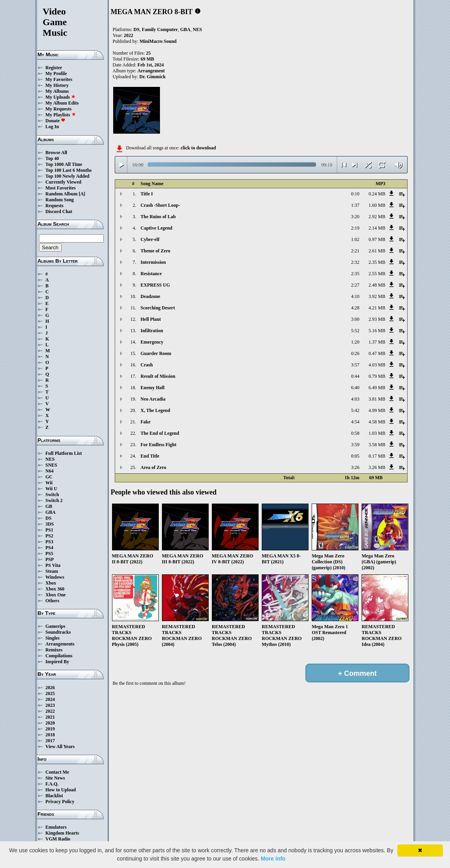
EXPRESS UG (155, 285)
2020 (50, 723)
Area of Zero (154, 467)
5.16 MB (377, 331)
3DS (50, 524)
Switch (52, 495)
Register (54, 68)
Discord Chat (59, 211)
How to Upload (61, 790)
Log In (52, 127)
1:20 (355, 342)
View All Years (60, 747)
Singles (53, 638)
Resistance (151, 274)
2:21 (355, 251)
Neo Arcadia (153, 399)
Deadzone (151, 296)
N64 (50, 471)
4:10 (355, 296)
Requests (55, 206)
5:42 (355, 410)
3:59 (355, 445)
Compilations (59, 656)
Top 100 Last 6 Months (69, 170)
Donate (56, 121)
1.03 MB (377, 433)
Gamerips (56, 626)
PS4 (50, 548)
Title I (147, 194)
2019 (50, 729)
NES (50, 459)
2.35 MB (377, 262)
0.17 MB (377, 456)
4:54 (355, 422)
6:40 (355, 388)
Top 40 (52, 158)
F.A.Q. (52, 784)
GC (49, 477)
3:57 (355, 365)
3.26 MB (377, 467)
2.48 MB (377, 285)
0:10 (355, 194)
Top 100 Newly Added (68, 176)
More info (273, 859)
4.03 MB (377, 365)
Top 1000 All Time (64, 164)
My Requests (59, 109)
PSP (50, 559)
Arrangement (151, 71)
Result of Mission (158, 376)
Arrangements (60, 644)
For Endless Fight (159, 445)
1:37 (355, 205)
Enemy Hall (153, 388)
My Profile (56, 74)
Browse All (56, 153)
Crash (147, 365)
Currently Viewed (63, 182)
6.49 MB (377, 388)
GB (49, 506)
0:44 (355, 376)
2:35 (355, 274)
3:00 (355, 319)
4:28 (355, 308)
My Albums (57, 91)
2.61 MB (377, 251)
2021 (50, 717)
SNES (51, 465)
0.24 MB (377, 194)
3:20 (355, 217)
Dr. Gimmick (153, 77)
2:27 (355, 285)
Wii (49, 483)
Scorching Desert (158, 308)
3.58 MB (377, 445)
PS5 (50, 554)
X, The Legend (155, 410)
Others (52, 601)
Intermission (153, 262)
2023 (50, 705)
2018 (50, 735)
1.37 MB (377, 342)
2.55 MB (377, 274)
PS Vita (53, 565)
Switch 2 (54, 500)
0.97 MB (377, 239)
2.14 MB (377, 228)
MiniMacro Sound (158, 41)
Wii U (51, 489)
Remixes (54, 650)
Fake (146, 422)
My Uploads (61, 97)
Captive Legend (157, 228)
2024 (50, 699)
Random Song (60, 200)
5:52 (355, 331)
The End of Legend (160, 433)
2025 (50, 693)
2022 (50, 711)
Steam (52, 571)
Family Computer (160, 29)
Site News (55, 778)
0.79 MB (377, 376)
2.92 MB (377, 217)
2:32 (355, 262)
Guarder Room (156, 353)
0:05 (355, 456)
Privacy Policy (60, 802)
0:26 (355, 353)
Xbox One (56, 595)
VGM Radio (58, 839)
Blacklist (54, 796)
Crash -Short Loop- (161, 205)
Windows (55, 577)
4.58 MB (377, 422)
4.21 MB (377, 308)
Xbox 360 (55, 589)
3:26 (355, 467)
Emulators (56, 827)
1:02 (355, 239)
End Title (150, 456)
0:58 (355, 433)
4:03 (355, 399)
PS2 (50, 536)
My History (57, 85)
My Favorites (59, 79)
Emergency (152, 342)
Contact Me (57, 772)
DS (49, 518)
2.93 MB (377, 319)
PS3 (50, 542)
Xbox (51, 583)
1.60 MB (377, 205)
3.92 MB (377, 296)
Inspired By (57, 662)
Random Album (62, 194)
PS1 (50, 530)
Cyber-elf (150, 239)
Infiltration (152, 331)
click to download (198, 148)
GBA (51, 512)
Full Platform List (64, 453)
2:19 (355, 228)
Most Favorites (61, 188)
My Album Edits (62, 103)
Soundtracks (58, 632)
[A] (82, 194)
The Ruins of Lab (158, 217)
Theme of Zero (156, 251)
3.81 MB (377, 399)
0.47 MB (377, 353)
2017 (50, 741)
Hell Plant (151, 319)
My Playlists (61, 115)
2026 (50, 688)
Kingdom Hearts (62, 833)
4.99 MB (377, 410)
